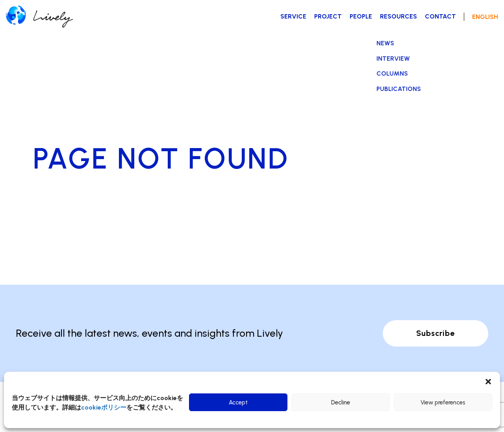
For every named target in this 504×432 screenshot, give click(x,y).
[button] (488, 382)
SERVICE (293, 16)
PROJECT (328, 16)
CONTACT (440, 16)
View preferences (443, 402)
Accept (238, 402)
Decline (341, 402)
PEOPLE (361, 16)
